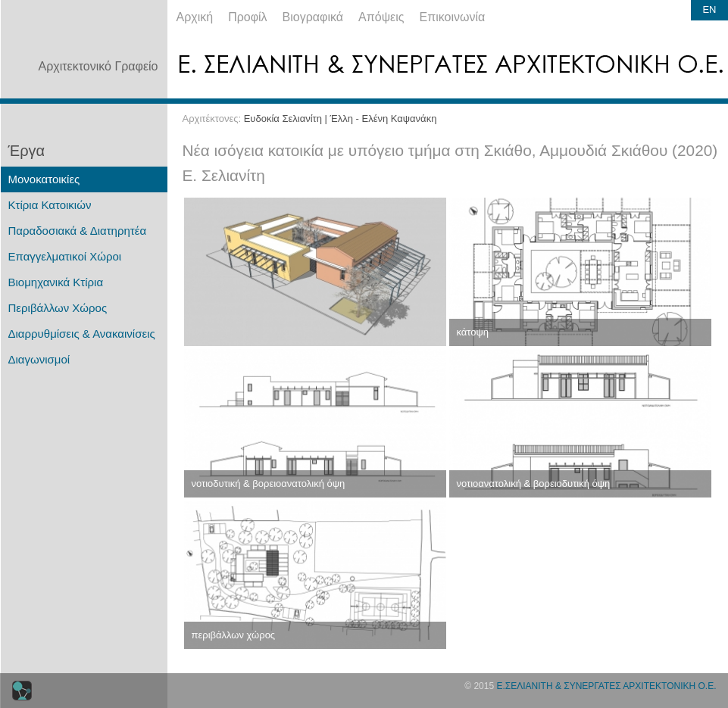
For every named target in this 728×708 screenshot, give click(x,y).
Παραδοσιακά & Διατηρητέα (78, 231)
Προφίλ (247, 17)
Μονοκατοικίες (44, 179)
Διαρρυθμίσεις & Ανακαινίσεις (82, 334)
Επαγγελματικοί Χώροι (65, 256)
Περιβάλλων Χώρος (58, 308)
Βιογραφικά (313, 17)
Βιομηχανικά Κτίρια (56, 282)
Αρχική (195, 17)
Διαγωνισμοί (39, 359)
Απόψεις (381, 17)
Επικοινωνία (453, 17)
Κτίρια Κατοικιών (50, 205)
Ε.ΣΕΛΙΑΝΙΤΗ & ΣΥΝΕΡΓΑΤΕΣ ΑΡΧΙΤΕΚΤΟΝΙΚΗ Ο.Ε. (606, 686)
